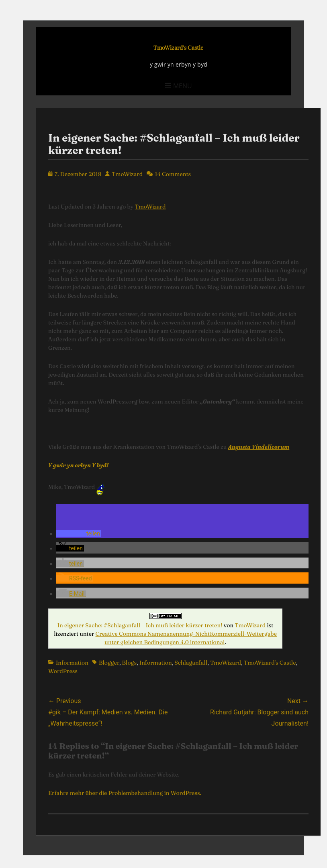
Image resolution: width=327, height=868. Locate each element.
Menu (183, 86)
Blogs (129, 663)
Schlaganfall (191, 663)
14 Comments (173, 174)
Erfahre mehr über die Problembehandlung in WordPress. (125, 793)
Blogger (109, 663)
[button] (79, 533)
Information (72, 663)
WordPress (63, 671)
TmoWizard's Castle (178, 48)
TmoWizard (127, 174)
